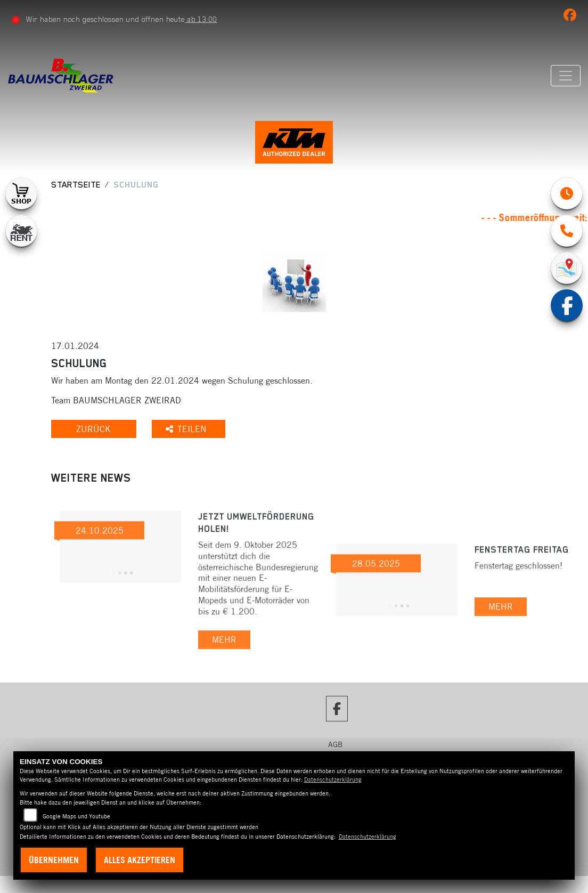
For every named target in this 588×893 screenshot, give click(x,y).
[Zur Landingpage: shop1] (21, 194)
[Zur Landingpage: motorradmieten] (21, 232)
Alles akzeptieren (140, 860)
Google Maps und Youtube (76, 816)
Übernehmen (54, 860)
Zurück (95, 430)
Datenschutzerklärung (333, 780)
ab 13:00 (201, 19)
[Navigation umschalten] (565, 76)
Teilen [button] (190, 430)
